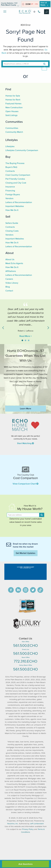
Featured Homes (13, 103)
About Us (10, 259)
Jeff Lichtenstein (37, 824)
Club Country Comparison (18, 175)
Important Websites (15, 206)
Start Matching (26, 443)
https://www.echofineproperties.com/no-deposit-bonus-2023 (26, 394)
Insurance (10, 187)
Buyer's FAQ (11, 167)
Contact (9, 291)
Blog (8, 287)
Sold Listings (11, 115)
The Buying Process (15, 163)
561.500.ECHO (26, 645)
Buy (8, 157)
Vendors (9, 198)
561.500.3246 (39, 12)
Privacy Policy (28, 829)
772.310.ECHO (26, 661)
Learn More (26, 408)
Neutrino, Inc (13, 824)
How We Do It (12, 210)
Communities (14, 122)
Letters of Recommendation (19, 202)
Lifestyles (12, 140)
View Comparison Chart (26, 484)
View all (44, 4)
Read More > (26, 336)
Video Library (12, 283)
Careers (9, 279)
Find (8, 89)
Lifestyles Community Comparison (22, 150)
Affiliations (11, 271)
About (10, 253)
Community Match (14, 132)
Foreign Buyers (13, 194)
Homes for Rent (13, 100)
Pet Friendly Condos (15, 179)
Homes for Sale (13, 96)
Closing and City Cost (16, 183)
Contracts (10, 171)
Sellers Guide (12, 223)
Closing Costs (12, 231)
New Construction (14, 107)
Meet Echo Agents (14, 263)
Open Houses (12, 111)
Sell (8, 216)
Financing (10, 190)
